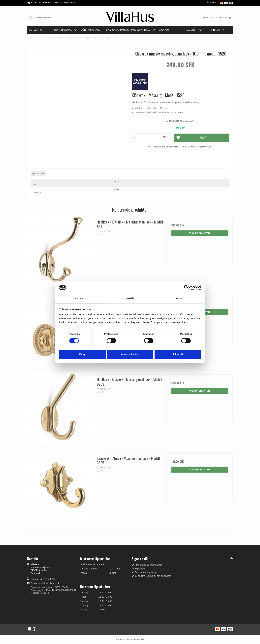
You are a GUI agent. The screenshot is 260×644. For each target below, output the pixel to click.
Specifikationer (38, 174)
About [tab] (180, 298)
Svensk (212, 2)
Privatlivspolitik (123, 640)
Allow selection (130, 354)
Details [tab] (130, 298)
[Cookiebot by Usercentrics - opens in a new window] (186, 287)
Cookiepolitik (138, 640)
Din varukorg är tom (218, 18)
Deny (82, 354)
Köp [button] (190, 138)
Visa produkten (200, 233)
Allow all (178, 354)
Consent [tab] (80, 298)
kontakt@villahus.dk (49, 583)
